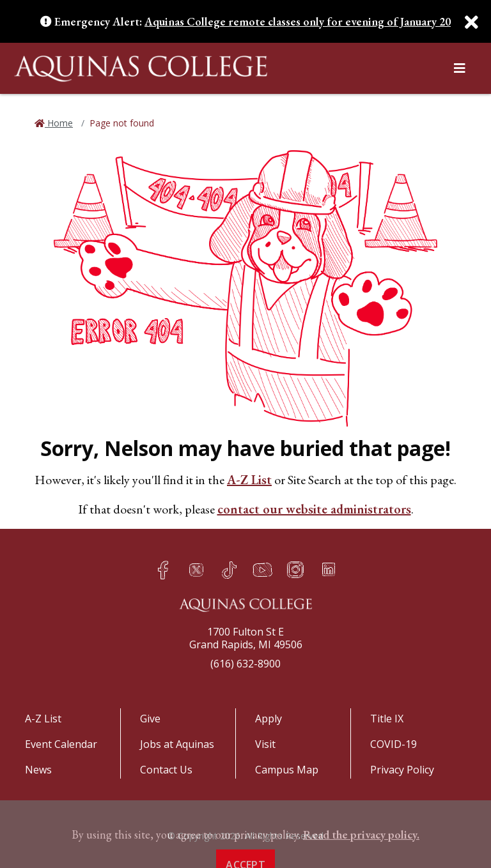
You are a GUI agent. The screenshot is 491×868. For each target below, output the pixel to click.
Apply (269, 719)
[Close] (465, 22)
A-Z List (249, 480)
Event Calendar (61, 744)
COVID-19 (394, 744)
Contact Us (166, 770)
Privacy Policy (402, 770)
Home (59, 123)
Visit (265, 744)
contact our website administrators (314, 509)
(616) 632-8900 (245, 664)
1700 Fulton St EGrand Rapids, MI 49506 (246, 638)
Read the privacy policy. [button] (361, 858)
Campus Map (287, 770)
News (38, 770)
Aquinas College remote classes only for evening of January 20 (298, 21)
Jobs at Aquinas (177, 744)
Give (150, 719)
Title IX (387, 719)
